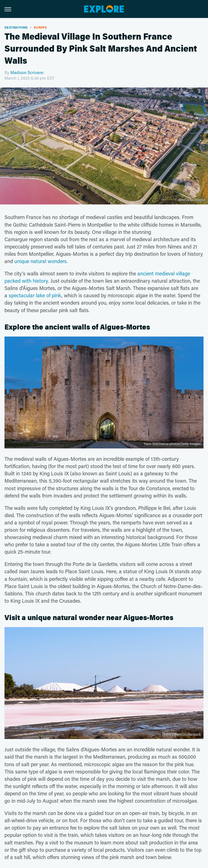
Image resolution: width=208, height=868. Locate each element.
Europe (40, 27)
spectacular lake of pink (35, 295)
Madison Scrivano (27, 72)
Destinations (16, 27)
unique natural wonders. (41, 261)
